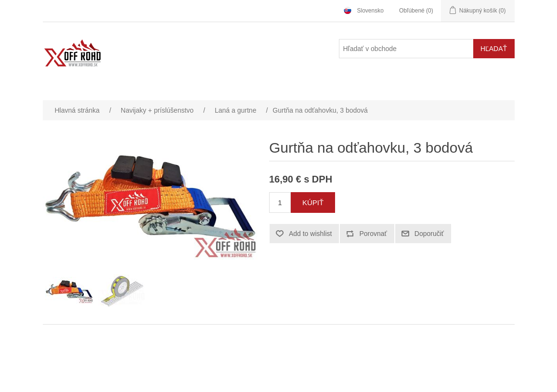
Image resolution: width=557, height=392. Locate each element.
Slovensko (370, 11)
